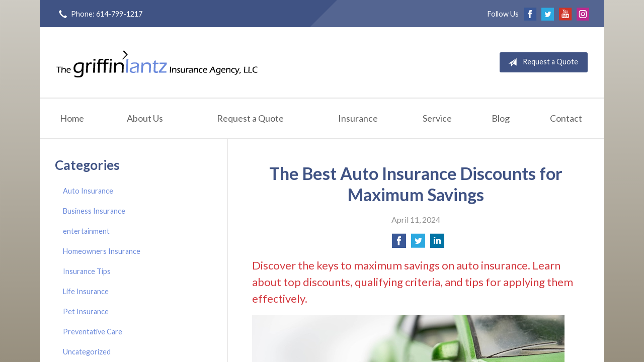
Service (437, 118)
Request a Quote (541, 62)
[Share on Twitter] (418, 244)
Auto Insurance (88, 191)
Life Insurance (86, 291)
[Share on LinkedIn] (437, 244)
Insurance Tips (87, 271)
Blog (501, 118)
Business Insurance (94, 211)
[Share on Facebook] (399, 244)
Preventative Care (93, 332)
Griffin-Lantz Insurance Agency (157, 62)
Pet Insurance (86, 311)
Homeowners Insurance (102, 251)
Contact (566, 118)
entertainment (86, 231)
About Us (145, 118)
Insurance (358, 118)
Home (72, 118)
